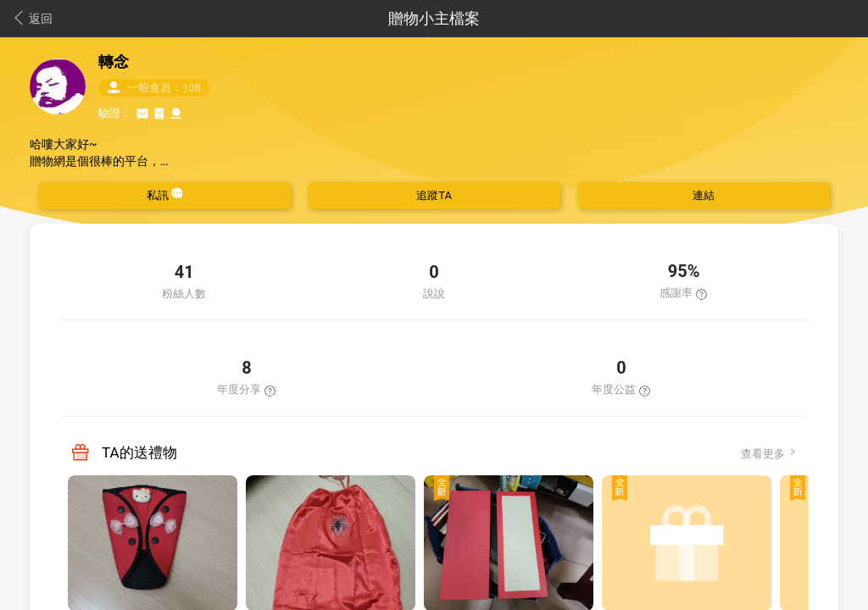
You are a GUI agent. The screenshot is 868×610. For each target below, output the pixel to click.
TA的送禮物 (139, 452)
